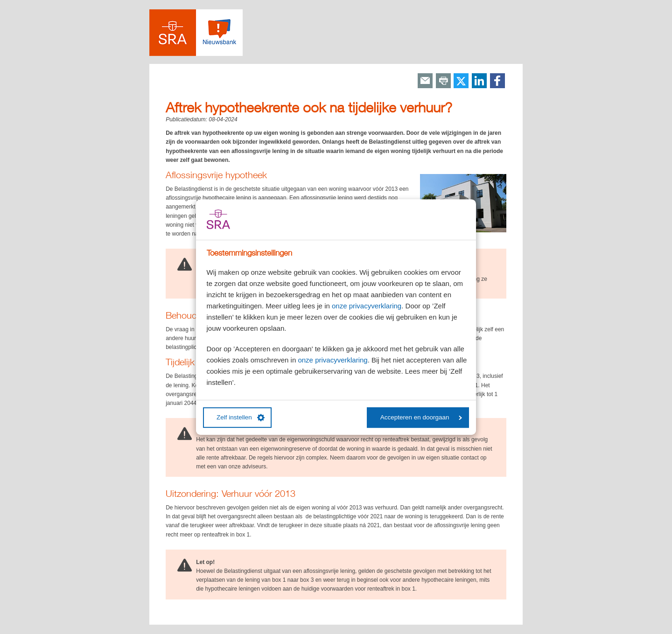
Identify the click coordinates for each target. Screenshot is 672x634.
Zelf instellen (241, 418)
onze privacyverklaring (367, 306)
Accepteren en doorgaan (421, 417)
